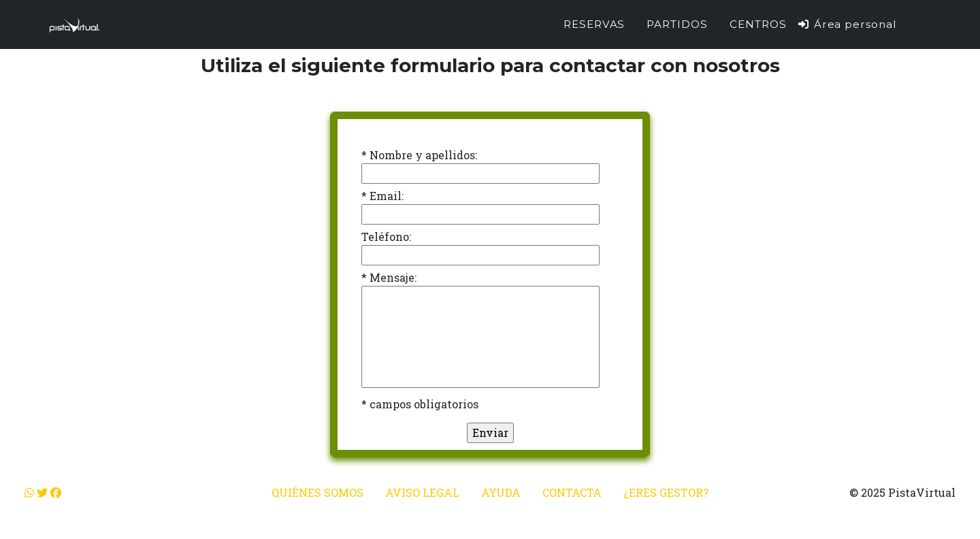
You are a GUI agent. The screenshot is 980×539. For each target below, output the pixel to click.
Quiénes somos (317, 492)
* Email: (382, 196)
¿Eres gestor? (666, 492)
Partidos (677, 24)
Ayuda (501, 492)
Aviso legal (422, 492)
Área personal (847, 24)
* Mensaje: (389, 277)
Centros (758, 24)
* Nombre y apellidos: (419, 155)
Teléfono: (386, 236)
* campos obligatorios (420, 404)
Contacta (572, 492)
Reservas (594, 24)
